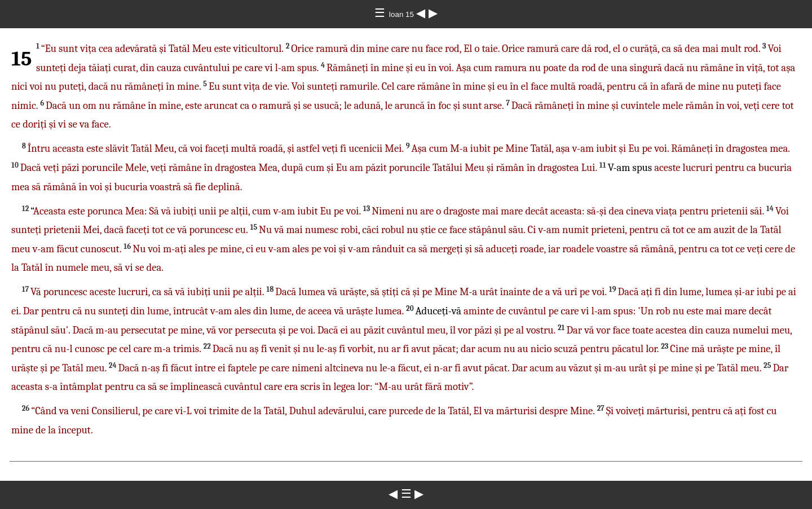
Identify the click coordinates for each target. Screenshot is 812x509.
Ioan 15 (402, 14)
